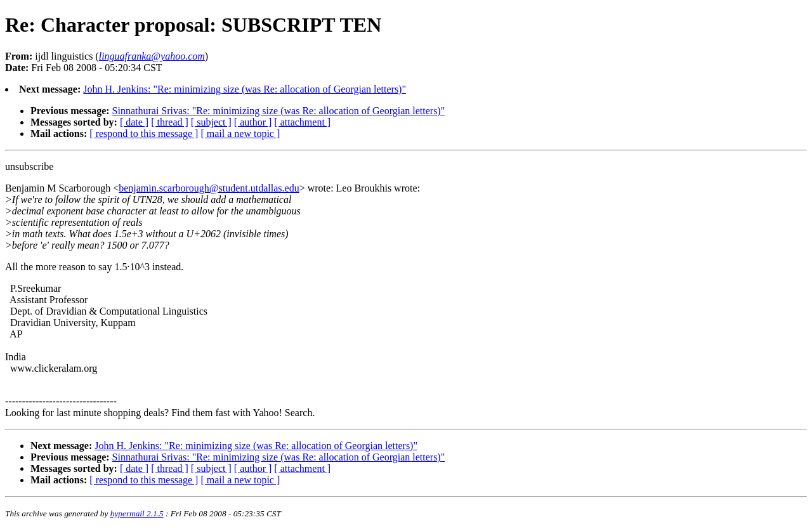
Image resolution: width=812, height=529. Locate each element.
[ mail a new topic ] (240, 134)
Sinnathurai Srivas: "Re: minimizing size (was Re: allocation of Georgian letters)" (279, 111)
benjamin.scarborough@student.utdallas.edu (209, 188)
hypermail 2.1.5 (137, 513)
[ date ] (134, 122)
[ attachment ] (302, 122)
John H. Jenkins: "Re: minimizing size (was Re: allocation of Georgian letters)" (245, 89)
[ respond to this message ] (144, 134)
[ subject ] (211, 122)
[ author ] (253, 122)
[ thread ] (170, 122)
